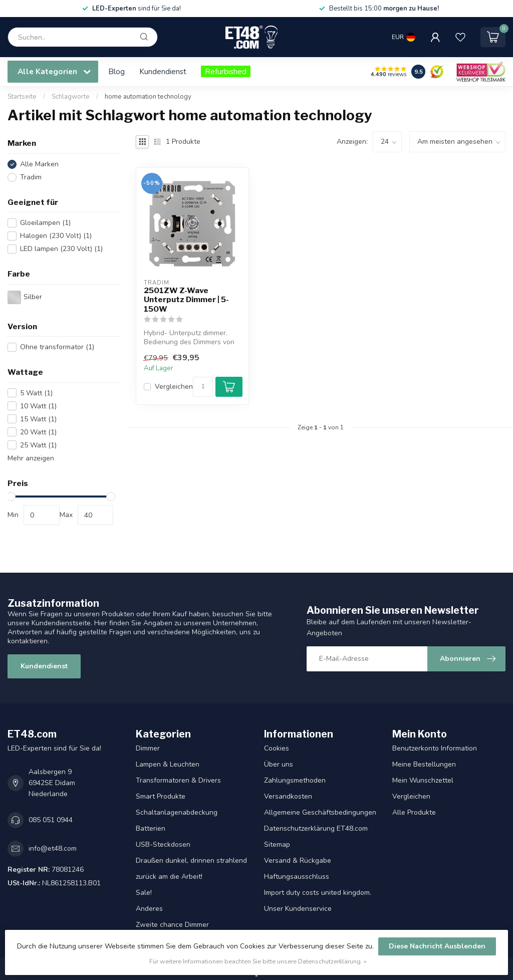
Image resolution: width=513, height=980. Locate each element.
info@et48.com (53, 848)
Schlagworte (71, 97)
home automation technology (148, 97)
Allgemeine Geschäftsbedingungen (320, 812)
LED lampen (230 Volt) (61, 249)
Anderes (149, 909)
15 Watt (38, 419)
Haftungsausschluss (297, 877)
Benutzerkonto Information (435, 748)
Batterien (151, 828)
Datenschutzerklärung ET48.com (316, 828)
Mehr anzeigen (31, 458)
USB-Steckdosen (163, 844)
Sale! (144, 893)
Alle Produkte (414, 812)
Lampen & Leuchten (168, 764)
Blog (116, 71)
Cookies (277, 748)
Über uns (279, 764)
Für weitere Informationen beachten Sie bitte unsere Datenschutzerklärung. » (258, 961)
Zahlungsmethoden (295, 780)
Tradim (31, 177)
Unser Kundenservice (298, 909)
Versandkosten (288, 796)
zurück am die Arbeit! (169, 877)
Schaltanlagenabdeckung (177, 812)
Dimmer (148, 748)
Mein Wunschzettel (423, 780)
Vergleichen (174, 387)
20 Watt (38, 432)
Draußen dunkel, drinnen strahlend (191, 861)
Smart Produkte (161, 796)
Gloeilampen (45, 223)
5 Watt (36, 393)
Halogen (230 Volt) (56, 236)
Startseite (22, 97)
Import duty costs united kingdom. (318, 893)
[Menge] (203, 387)
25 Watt (38, 445)
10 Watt (38, 406)
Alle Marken (39, 164)
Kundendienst (163, 71)
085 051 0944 (51, 820)
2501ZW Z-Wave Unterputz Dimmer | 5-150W (186, 300)
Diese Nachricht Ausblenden (437, 946)
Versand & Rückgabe (298, 861)
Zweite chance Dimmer (172, 925)
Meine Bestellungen (424, 764)
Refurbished (226, 71)
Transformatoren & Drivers (178, 780)
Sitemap (277, 844)
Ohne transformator (57, 347)
